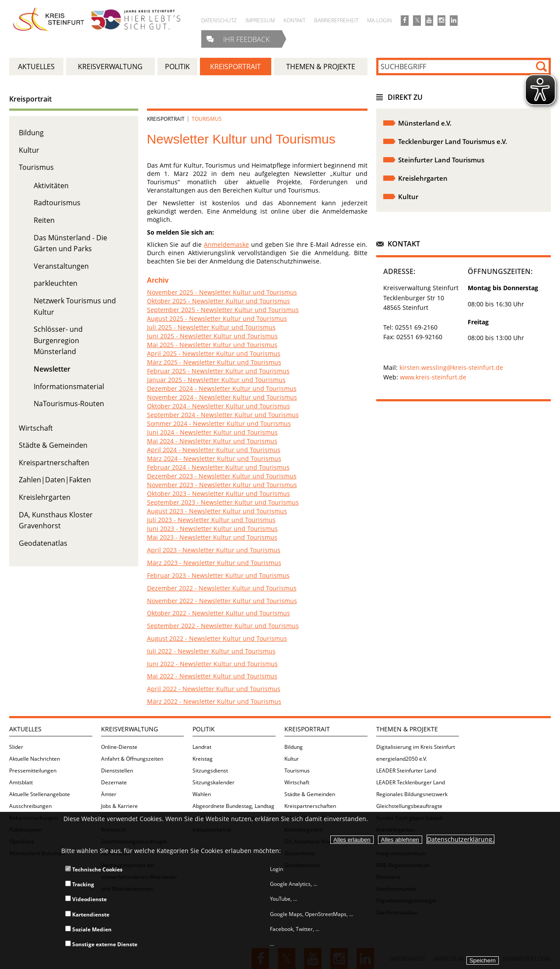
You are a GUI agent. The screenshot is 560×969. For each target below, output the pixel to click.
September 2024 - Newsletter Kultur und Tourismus (223, 415)
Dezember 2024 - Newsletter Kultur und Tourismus (222, 388)
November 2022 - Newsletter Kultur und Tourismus (222, 601)
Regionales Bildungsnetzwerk (412, 794)
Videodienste (86, 899)
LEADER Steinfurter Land (406, 771)
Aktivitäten (51, 186)
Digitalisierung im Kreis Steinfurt (416, 747)
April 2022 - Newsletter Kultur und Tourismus (214, 689)
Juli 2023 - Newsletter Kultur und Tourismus (211, 520)
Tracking (80, 884)
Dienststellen (117, 771)
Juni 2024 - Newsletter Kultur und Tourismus (212, 432)
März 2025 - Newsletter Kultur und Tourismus (214, 362)
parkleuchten (56, 283)
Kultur (29, 150)
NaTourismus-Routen (69, 404)
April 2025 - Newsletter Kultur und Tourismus (214, 353)
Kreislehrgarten (45, 497)
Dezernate (114, 782)
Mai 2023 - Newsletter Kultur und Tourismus (212, 537)
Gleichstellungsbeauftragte (409, 806)
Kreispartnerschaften (54, 463)
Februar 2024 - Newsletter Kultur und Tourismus (218, 467)
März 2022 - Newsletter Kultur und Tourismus (214, 701)
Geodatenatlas (43, 543)
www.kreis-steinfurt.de (433, 377)
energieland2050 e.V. (402, 759)
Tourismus (36, 167)
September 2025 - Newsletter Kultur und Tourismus (223, 310)
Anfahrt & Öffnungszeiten (132, 759)
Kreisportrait (30, 99)
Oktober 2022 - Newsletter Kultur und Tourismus (219, 613)
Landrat (202, 747)
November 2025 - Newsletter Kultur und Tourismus (222, 292)
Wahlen (202, 794)
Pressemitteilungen (33, 771)
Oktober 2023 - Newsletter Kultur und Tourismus (219, 493)
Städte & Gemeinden (53, 445)
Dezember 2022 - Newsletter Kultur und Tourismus (222, 588)
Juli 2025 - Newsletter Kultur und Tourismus (211, 327)
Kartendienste (87, 915)
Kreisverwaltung (129, 729)
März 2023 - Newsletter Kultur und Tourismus (214, 563)
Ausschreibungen (30, 806)
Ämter (109, 794)
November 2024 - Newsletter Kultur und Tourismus (222, 397)
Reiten (44, 220)
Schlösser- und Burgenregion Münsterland (58, 340)
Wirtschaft (36, 428)
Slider (16, 747)
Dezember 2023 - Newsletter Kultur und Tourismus (222, 476)
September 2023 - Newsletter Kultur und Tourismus (223, 502)
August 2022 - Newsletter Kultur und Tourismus (217, 638)
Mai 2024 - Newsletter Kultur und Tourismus (212, 441)
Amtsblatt (21, 782)
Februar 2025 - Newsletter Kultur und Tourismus (218, 371)
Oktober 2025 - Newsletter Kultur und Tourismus (219, 301)
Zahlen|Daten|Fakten (55, 480)
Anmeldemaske (226, 244)
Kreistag (203, 759)
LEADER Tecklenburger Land (411, 782)
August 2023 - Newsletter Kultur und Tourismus (217, 511)
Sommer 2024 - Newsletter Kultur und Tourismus (219, 423)
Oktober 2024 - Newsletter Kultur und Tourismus (219, 406)
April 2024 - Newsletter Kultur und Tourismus (214, 450)
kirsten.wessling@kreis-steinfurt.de (451, 367)
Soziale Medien (88, 929)
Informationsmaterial (69, 386)
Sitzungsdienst (210, 771)
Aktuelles (25, 729)
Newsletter (52, 369)
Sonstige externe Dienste (101, 944)
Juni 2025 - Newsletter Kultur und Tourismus (212, 336)
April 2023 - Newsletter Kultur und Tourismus (214, 550)
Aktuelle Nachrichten (35, 759)
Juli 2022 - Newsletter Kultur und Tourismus (211, 651)
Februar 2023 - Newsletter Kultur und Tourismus (218, 575)
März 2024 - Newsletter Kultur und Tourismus (214, 458)
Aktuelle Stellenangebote (40, 794)
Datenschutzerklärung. (460, 839)
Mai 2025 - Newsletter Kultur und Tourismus (212, 345)
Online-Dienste (119, 747)
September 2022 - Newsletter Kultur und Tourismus (223, 626)
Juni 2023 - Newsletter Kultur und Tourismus (212, 528)
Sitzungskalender (213, 782)
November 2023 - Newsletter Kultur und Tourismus (222, 485)
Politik (204, 729)
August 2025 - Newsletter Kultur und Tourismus (217, 318)
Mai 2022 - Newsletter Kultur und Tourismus (212, 676)
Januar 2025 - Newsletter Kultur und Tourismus (216, 380)
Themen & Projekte (407, 729)
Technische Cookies (94, 869)
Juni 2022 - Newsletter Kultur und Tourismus (212, 664)
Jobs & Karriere (119, 806)
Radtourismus (57, 203)
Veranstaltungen (61, 266)
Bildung (31, 133)
